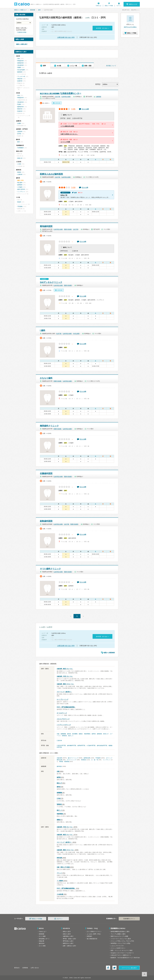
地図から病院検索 (109, 653)
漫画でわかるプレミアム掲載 (119, 936)
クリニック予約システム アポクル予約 (122, 941)
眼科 (19, 142)
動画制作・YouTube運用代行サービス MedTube (125, 958)
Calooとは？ (43, 931)
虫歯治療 (59, 758)
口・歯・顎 (95, 760)
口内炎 (59, 798)
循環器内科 (21, 63)
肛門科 (19, 134)
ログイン (119, 6)
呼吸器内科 (21, 61)
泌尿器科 (20, 131)
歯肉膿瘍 (75, 734)
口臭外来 (59, 740)
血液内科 (20, 81)
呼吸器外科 (21, 98)
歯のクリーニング (73, 758)
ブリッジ (59, 873)
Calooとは (99, 6)
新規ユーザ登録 (109, 6)
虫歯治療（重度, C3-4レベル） (66, 684)
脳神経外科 (21, 107)
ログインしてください (130, 27)
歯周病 (94, 734)
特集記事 (42, 941)
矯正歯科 (20, 183)
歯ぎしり (71, 736)
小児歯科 (20, 187)
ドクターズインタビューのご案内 (121, 939)
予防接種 (20, 206)
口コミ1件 (85, 188)
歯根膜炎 (99, 734)
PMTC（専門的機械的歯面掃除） (66, 707)
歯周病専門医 (81, 745)
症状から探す (67, 934)
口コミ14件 (85, 109)
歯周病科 (20, 185)
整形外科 (20, 109)
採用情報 (25, 968)
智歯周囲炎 (87, 734)
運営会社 (17, 968)
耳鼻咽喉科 (21, 148)
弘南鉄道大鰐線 (22, 32)
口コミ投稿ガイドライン (94, 931)
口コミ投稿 (42, 946)
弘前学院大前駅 (66, 97)
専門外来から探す (68, 941)
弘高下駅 (58, 97)
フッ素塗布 (60, 881)
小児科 (19, 164)
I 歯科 (43, 330)
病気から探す (67, 931)
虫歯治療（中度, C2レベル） (65, 676)
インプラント (107, 760)
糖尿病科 (20, 72)
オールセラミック (62, 713)
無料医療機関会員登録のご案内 (120, 931)
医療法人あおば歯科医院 (51, 174)
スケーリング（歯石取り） (64, 692)
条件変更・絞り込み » (102, 28)
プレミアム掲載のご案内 (118, 934)
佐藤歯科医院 (46, 473)
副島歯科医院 (46, 521)
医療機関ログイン (129, 919)
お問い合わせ (35, 968)
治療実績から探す (68, 936)
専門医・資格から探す (70, 939)
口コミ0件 (83, 242)
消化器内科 (21, 65)
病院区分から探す (68, 943)
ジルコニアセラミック (63, 719)
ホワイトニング (72, 760)
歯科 (39, 10)
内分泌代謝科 (21, 70)
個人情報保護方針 (92, 939)
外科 (19, 95)
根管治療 (59, 858)
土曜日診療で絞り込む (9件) (66, 37)
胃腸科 (19, 67)
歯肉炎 (69, 734)
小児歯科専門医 (91, 745)
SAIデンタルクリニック (51, 282)
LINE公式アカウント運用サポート (121, 955)
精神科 (19, 172)
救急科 (19, 202)
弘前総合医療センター (61, 93)
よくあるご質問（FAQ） (94, 934)
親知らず (106, 734)
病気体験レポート (44, 939)
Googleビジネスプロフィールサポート (122, 953)
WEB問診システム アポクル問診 (120, 943)
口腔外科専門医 (61, 745)
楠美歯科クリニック (49, 426)
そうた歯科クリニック (50, 569)
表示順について (111, 66)
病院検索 (33, 10)
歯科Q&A (42, 943)
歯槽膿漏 (63, 734)
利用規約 (89, 936)
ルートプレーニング (63, 699)
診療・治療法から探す (70, 946)
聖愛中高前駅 (68, 229)
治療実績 (99, 97)
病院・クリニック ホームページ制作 (122, 950)
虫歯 (58, 734)
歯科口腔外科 (21, 189)
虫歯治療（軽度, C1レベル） (65, 669)
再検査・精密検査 (64, 761)
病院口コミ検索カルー (21, 10)
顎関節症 (64, 736)
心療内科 (20, 174)
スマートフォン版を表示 (129, 968)
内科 (19, 58)
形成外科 (20, 111)
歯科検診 (59, 766)
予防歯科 (98, 758)
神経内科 (20, 79)
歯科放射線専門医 (102, 745)
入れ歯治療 (60, 894)
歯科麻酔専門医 (72, 745)
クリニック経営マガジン (118, 948)
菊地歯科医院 (46, 226)
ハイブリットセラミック (64, 725)
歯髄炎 (81, 734)
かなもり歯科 (46, 378)
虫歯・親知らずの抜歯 (63, 867)
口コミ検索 (42, 936)
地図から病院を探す (22, 44)
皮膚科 (19, 123)
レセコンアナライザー (117, 946)
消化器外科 (21, 102)
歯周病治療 (87, 758)
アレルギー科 (21, 76)
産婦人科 (20, 158)
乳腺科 (19, 104)
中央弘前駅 (76, 334)
